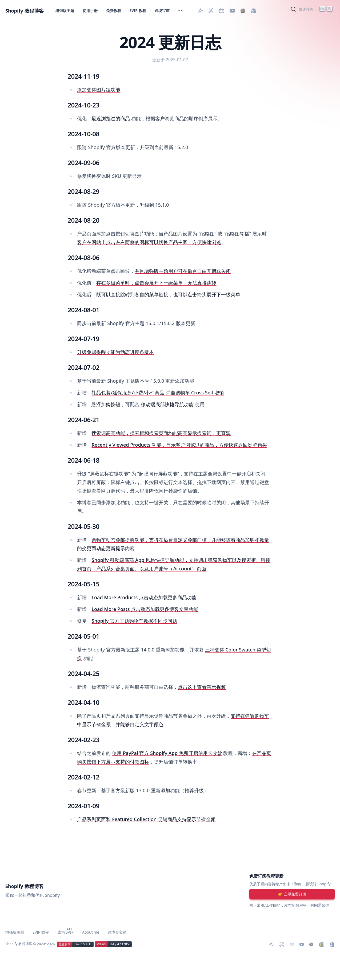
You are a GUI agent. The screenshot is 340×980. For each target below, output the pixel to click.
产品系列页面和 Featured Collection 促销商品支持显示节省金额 (146, 819)
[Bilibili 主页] (222, 11)
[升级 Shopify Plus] (321, 944)
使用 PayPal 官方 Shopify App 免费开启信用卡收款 (167, 753)
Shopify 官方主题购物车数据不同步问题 (134, 621)
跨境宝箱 (162, 11)
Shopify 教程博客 (25, 11)
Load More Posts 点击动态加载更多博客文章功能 (145, 609)
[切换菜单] (180, 11)
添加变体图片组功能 (99, 90)
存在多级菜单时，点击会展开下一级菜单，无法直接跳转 (156, 283)
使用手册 (90, 11)
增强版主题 (65, 11)
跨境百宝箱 (117, 932)
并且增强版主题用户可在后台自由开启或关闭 (183, 271)
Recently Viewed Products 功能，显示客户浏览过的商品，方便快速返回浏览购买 (179, 445)
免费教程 (114, 11)
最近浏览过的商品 (111, 118)
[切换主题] (200, 11)
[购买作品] (243, 11)
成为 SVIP (65, 932)
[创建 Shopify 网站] (254, 11)
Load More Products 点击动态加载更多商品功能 (144, 597)
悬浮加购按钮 (106, 404)
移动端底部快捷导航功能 (167, 404)
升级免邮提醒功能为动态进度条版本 (115, 352)
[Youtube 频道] (232, 11)
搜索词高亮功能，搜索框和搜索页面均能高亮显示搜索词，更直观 (161, 433)
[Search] (312, 9)
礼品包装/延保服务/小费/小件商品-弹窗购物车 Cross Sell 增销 (158, 393)
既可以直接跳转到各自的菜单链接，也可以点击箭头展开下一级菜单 (168, 294)
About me (91, 932)
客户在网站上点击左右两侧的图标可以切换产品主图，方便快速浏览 (149, 242)
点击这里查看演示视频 (202, 687)
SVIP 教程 (138, 11)
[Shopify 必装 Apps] (211, 11)
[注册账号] (292, 894)
